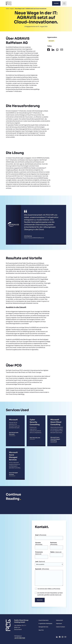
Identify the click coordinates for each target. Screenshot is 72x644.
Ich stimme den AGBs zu (45, 589)
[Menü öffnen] (64, 3)
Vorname (38, 543)
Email (37, 535)
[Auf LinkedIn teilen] (53, 50)
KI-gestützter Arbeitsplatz (45, 623)
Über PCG (41, 630)
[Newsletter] (65, 637)
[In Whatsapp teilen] (57, 50)
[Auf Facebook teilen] (49, 50)
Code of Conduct (61, 627)
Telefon (52, 552)
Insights (12, 9)
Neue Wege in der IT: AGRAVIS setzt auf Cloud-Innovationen (31, 9)
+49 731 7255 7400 (20, 638)
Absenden (40, 600)
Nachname (53, 543)
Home (7, 9)
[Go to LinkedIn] (57, 637)
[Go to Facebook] (60, 637)
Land (37, 562)
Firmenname (39, 552)
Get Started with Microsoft (14, 435)
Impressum (59, 623)
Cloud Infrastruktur (44, 620)
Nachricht (38, 569)
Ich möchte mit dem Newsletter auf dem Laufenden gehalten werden (50, 594)
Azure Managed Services (13, 475)
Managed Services (43, 627)
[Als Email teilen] (62, 50)
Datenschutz (59, 620)
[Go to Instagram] (63, 637)
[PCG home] (9, 3)
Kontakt (56, 3)
